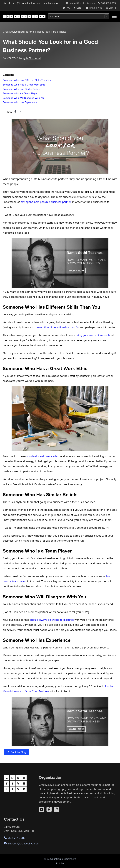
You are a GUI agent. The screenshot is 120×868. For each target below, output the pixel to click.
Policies (60, 863)
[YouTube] (42, 809)
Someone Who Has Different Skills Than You (27, 80)
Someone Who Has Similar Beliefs (22, 89)
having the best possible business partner (46, 202)
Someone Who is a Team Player (20, 93)
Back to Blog (16, 752)
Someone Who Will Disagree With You (24, 98)
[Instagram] (57, 809)
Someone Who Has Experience (20, 102)
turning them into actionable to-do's (56, 327)
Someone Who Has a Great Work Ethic (24, 85)
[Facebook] (49, 809)
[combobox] (79, 16)
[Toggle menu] (114, 16)
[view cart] (78, 8)
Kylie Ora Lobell (32, 58)
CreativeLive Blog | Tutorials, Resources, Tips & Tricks (35, 32)
